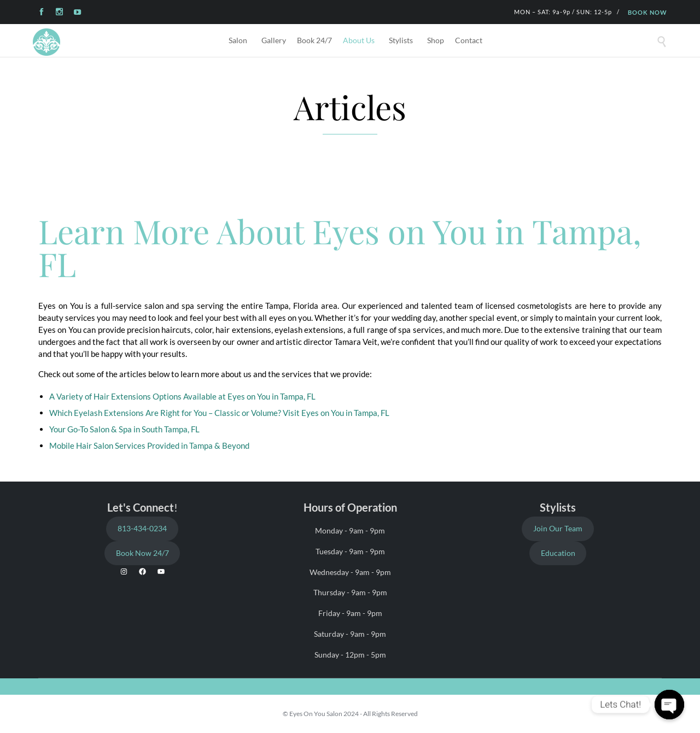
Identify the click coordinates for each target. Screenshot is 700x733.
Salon (238, 40)
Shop (436, 40)
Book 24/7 (314, 40)
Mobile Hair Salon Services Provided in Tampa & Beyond (149, 445)
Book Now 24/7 (142, 553)
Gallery (274, 40)
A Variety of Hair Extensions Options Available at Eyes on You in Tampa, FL (182, 396)
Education (558, 553)
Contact (469, 40)
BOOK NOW (647, 12)
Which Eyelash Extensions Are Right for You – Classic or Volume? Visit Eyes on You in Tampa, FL (219, 413)
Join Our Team (558, 528)
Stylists (401, 40)
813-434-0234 (142, 528)
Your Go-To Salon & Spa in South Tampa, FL (124, 429)
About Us (359, 40)
